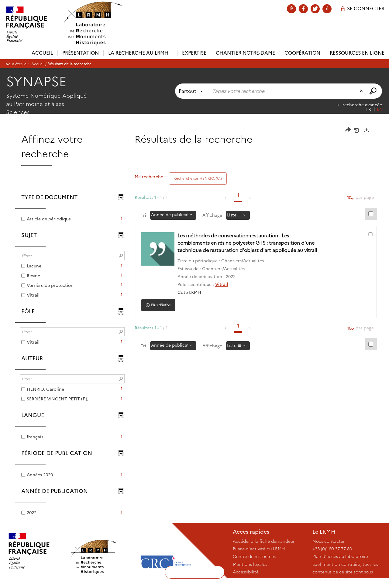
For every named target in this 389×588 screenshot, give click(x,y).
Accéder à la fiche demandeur (264, 541)
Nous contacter (329, 541)
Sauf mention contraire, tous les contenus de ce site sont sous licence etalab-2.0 (345, 572)
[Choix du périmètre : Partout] (192, 91)
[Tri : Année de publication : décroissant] (173, 215)
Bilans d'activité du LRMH (259, 549)
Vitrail (222, 284)
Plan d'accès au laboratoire (340, 556)
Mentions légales (250, 564)
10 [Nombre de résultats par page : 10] (349, 198)
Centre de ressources (254, 556)
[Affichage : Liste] (238, 215)
